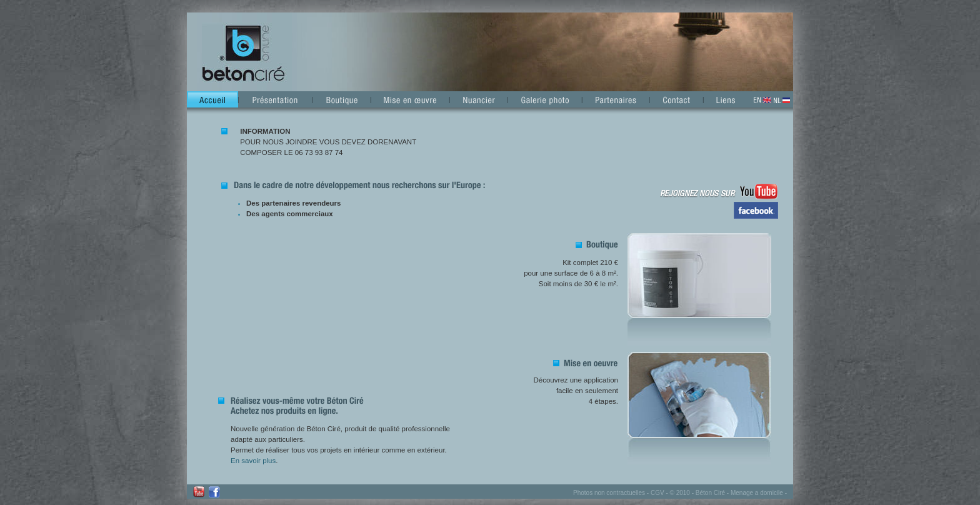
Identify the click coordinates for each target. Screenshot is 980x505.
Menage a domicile (757, 493)
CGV (657, 493)
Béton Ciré (710, 493)
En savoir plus (253, 461)
